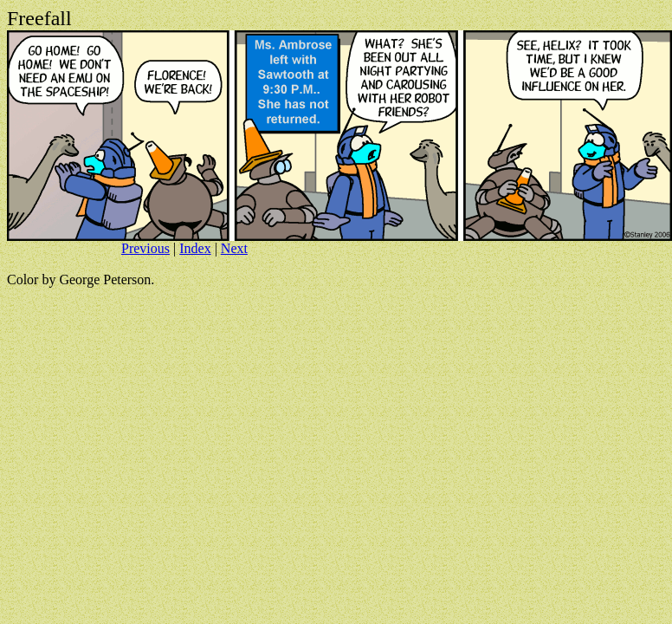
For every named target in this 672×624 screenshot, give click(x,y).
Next (234, 248)
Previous (145, 248)
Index (195, 248)
